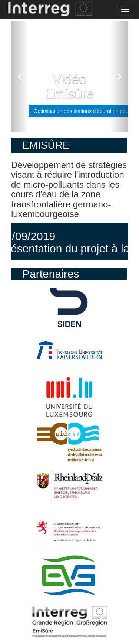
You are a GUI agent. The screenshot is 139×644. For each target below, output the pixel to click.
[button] (20, 77)
